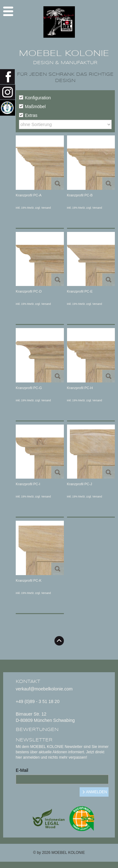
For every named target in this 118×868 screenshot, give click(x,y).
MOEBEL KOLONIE (64, 53)
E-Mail (22, 770)
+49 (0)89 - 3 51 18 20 (38, 701)
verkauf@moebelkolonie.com (44, 689)
